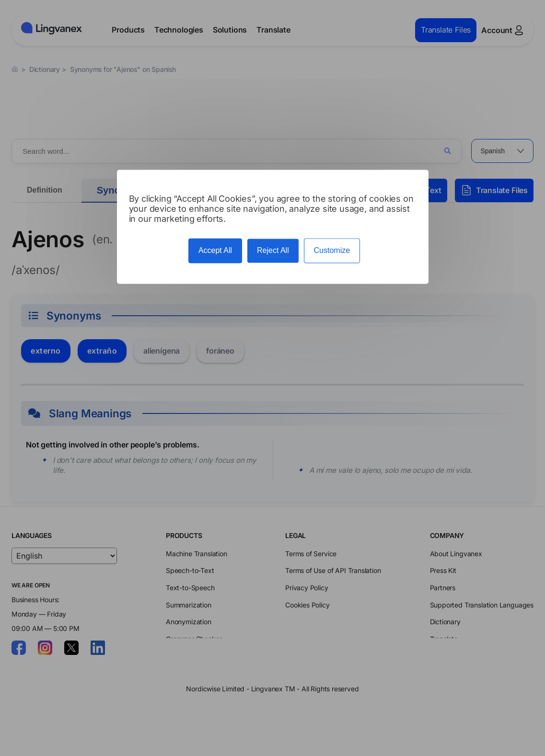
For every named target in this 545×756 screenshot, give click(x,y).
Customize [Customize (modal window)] (332, 251)
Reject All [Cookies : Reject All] (273, 251)
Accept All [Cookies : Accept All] (215, 251)
